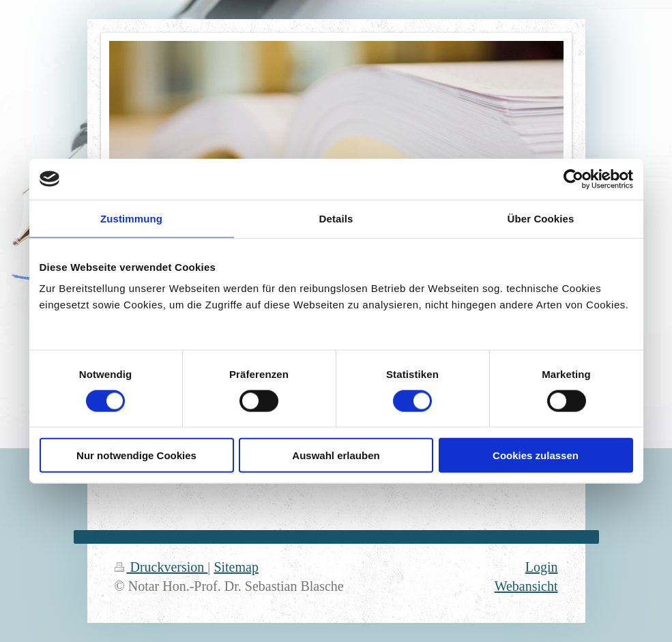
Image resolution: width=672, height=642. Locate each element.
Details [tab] (336, 218)
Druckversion (161, 567)
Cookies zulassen (536, 455)
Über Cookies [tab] (541, 218)
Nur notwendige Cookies (136, 455)
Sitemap (236, 567)
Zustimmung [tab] (131, 218)
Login (542, 567)
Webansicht (526, 586)
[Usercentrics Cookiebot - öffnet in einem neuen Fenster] (573, 179)
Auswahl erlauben (336, 455)
